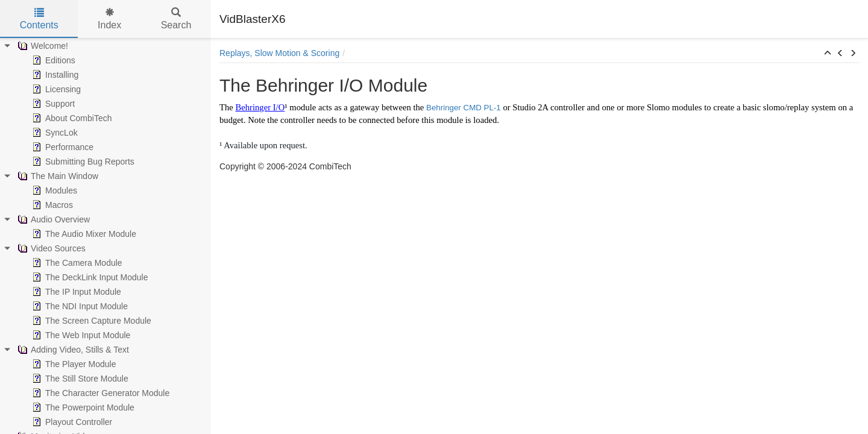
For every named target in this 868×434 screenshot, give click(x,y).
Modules (53, 190)
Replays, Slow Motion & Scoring (279, 53)
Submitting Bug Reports (82, 162)
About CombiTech (71, 118)
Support (52, 104)
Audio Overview (52, 219)
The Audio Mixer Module (83, 234)
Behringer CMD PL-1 (464, 108)
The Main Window (57, 176)
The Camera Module (76, 263)
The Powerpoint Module (82, 407)
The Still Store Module (79, 379)
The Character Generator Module (99, 393)
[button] (828, 54)
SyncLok (54, 133)
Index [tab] (109, 19)
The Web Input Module (80, 335)
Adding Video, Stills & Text (72, 350)
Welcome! (42, 46)
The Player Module (73, 364)
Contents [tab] (39, 19)
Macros (51, 205)
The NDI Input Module (79, 306)
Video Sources (50, 248)
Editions (52, 60)
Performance (61, 147)
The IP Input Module (75, 292)
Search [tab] (176, 19)
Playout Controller (71, 422)
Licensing (55, 89)
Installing (54, 75)
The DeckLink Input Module (89, 277)
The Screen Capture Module (90, 321)
